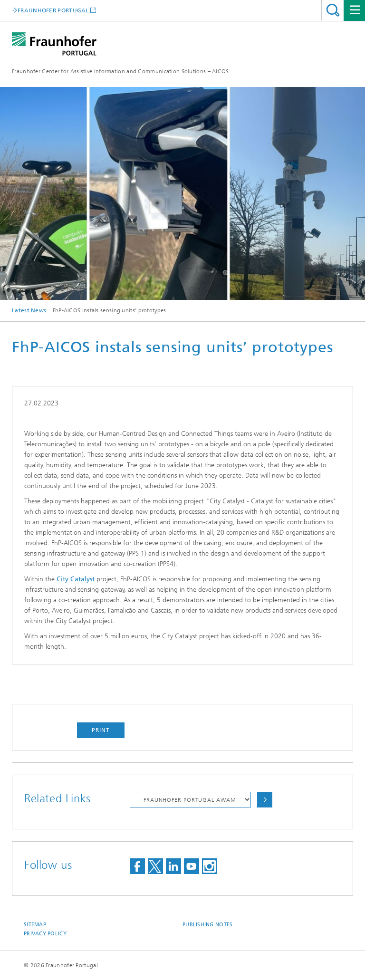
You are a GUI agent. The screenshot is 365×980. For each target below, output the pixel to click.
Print (101, 730)
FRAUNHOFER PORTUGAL (53, 10)
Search (333, 10)
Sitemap (35, 925)
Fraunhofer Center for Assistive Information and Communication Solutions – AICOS (120, 71)
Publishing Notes (207, 925)
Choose (265, 800)
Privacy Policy (45, 934)
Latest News (29, 310)
